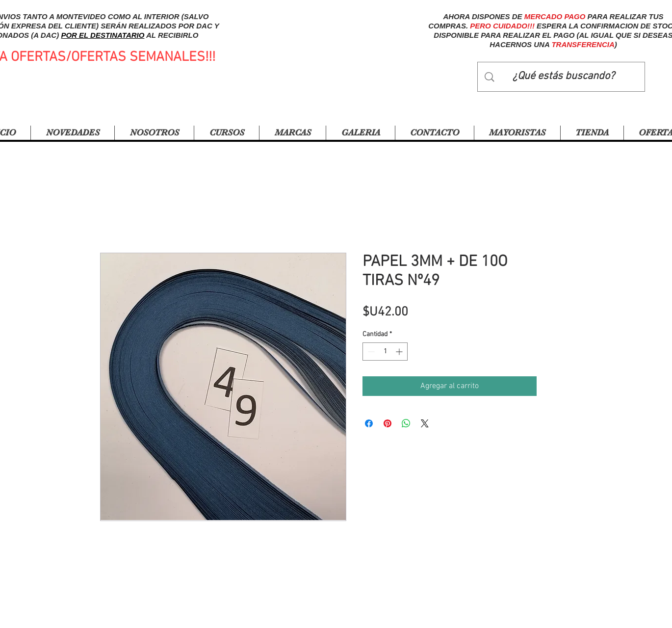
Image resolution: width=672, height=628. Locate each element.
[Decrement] (370, 352)
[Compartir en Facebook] (369, 423)
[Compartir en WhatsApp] (406, 423)
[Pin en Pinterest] (388, 423)
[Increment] (400, 352)
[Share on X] (425, 423)
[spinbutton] (385, 352)
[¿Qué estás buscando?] (564, 77)
